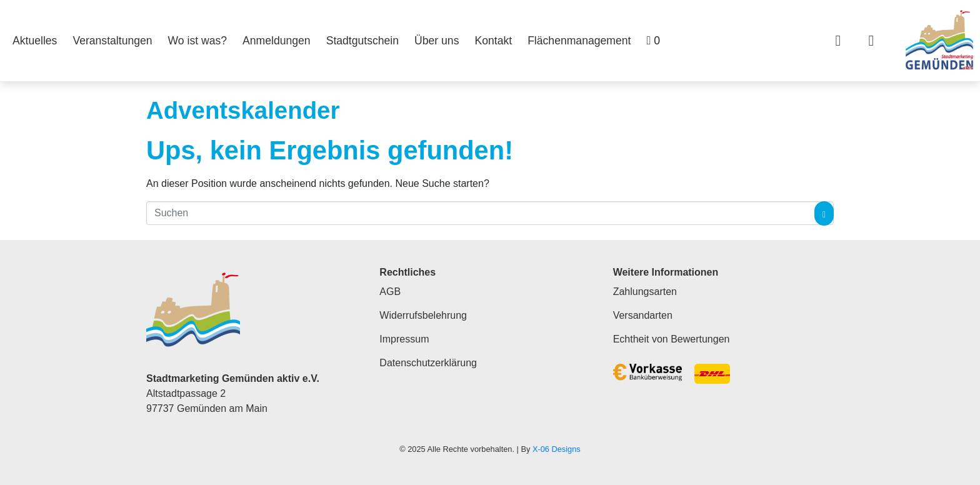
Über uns (437, 41)
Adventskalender (243, 110)
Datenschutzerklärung (428, 363)
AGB (390, 292)
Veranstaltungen (112, 41)
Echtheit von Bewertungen (672, 339)
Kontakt (493, 41)
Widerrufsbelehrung (423, 315)
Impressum (404, 339)
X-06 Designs (557, 449)
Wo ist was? (198, 41)
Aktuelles (35, 41)
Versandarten (643, 315)
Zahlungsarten (645, 292)
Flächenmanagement (579, 41)
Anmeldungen (277, 41)
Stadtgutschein (362, 41)
